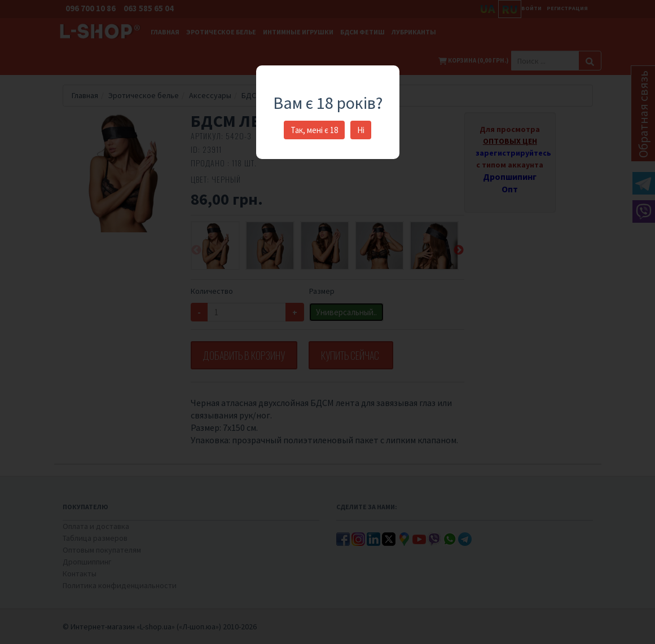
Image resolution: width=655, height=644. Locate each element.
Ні (361, 130)
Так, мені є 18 (314, 130)
